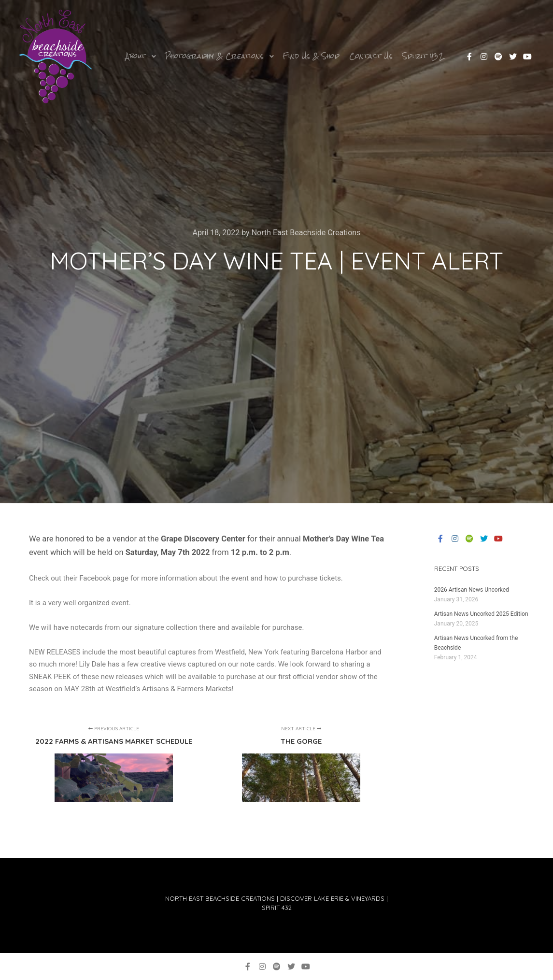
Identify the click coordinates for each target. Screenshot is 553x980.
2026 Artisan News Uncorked (472, 590)
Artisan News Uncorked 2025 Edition (481, 614)
